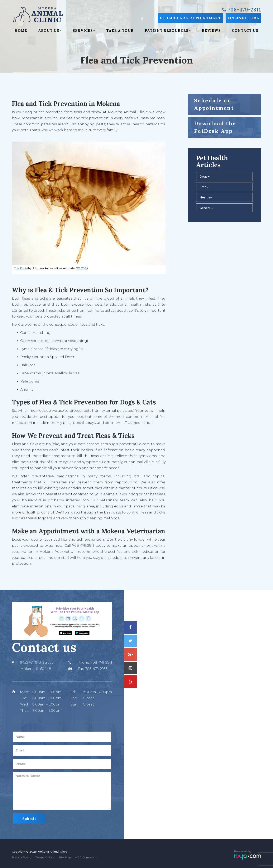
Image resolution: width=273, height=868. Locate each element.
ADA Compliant (86, 857)
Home (21, 31)
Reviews (211, 31)
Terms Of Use (45, 857)
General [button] (206, 208)
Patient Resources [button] (168, 31)
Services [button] (84, 31)
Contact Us (245, 31)
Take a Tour (120, 31)
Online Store (244, 18)
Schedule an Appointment (190, 18)
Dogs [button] (205, 177)
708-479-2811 (101, 663)
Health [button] (206, 197)
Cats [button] (204, 187)
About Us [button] (50, 31)
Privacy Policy (21, 857)
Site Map (65, 857)
